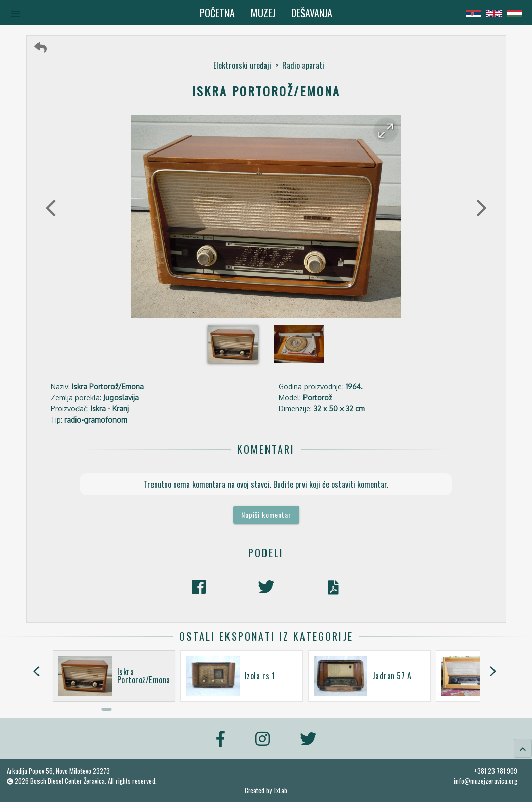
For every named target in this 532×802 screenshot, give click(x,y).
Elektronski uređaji (242, 65)
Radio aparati (303, 65)
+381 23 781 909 (496, 771)
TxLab (280, 791)
